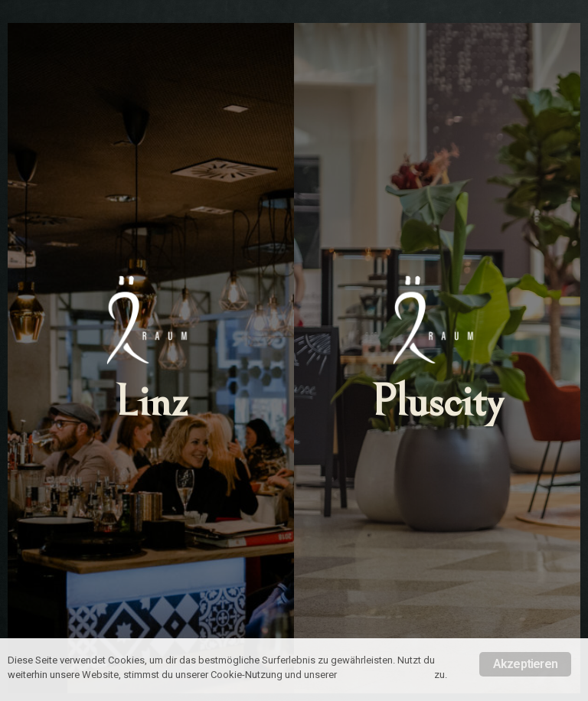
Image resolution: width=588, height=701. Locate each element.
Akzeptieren (525, 664)
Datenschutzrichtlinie (385, 675)
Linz (151, 402)
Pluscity (437, 402)
